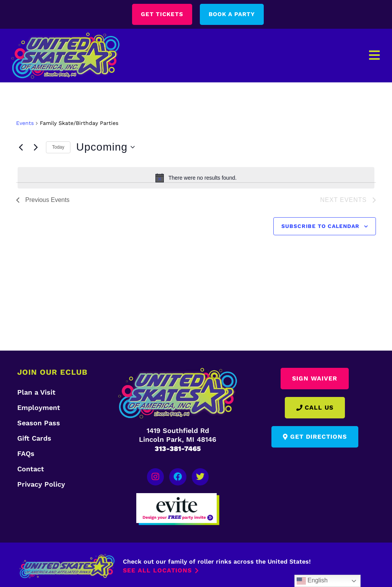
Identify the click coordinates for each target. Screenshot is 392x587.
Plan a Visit (36, 392)
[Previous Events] (21, 148)
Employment (39, 407)
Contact (31, 469)
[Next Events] (36, 148)
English (312, 581)
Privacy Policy (41, 484)
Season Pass (39, 423)
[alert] (196, 178)
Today (58, 148)
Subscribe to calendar (320, 226)
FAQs (26, 453)
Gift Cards (34, 438)
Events (25, 123)
